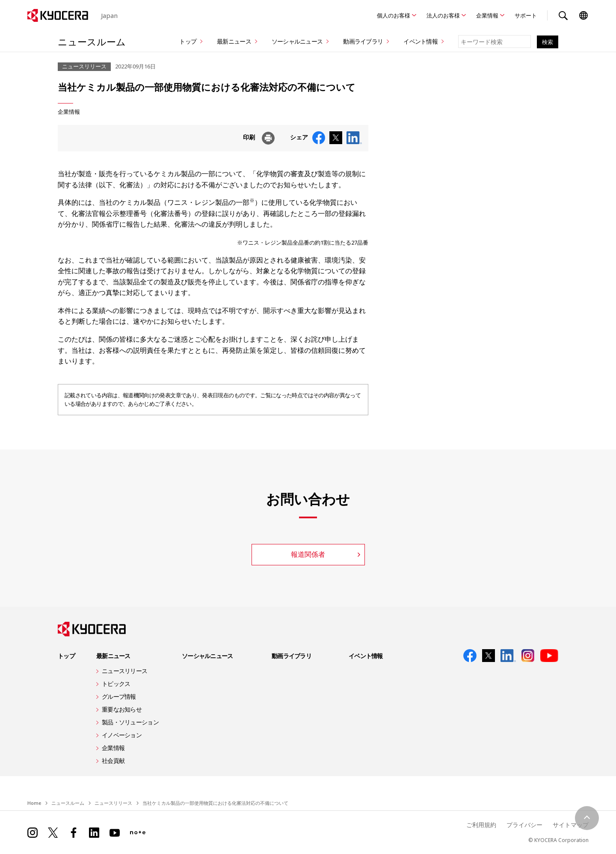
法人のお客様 (443, 15)
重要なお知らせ (122, 709)
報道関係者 (308, 554)
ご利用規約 (481, 825)
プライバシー (524, 825)
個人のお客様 (394, 15)
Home (34, 803)
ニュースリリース (124, 671)
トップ (188, 41)
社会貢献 (113, 761)
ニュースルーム (92, 41)
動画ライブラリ (363, 41)
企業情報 (487, 15)
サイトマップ (571, 825)
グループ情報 (119, 696)
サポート (526, 15)
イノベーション (122, 735)
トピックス (116, 684)
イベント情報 (421, 41)
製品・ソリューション (130, 722)
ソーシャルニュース (297, 41)
